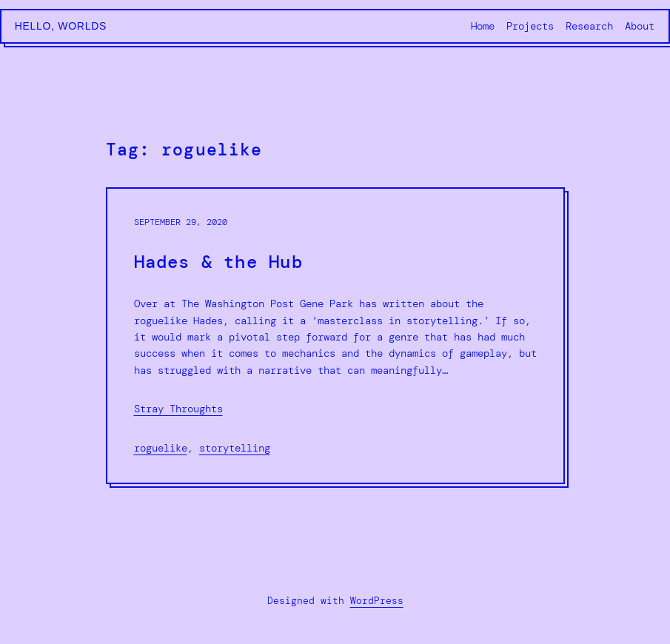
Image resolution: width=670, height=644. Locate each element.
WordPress (377, 601)
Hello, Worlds (61, 26)
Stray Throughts (178, 409)
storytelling (235, 448)
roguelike (161, 448)
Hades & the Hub (218, 262)
